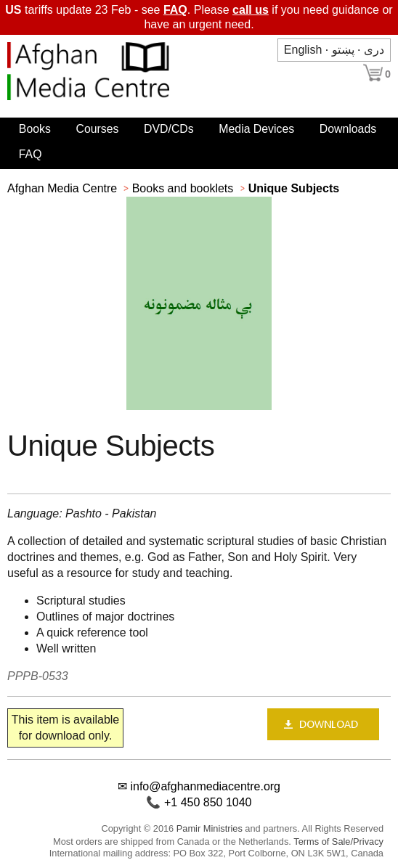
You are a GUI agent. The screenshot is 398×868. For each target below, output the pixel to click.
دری (374, 50)
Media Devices (256, 129)
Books (35, 129)
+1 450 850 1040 (208, 802)
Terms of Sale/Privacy (338, 842)
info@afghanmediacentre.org (205, 786)
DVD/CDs (169, 129)
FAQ (175, 10)
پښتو (343, 50)
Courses (97, 129)
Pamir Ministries (210, 828)
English (303, 50)
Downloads (348, 129)
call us (251, 10)
